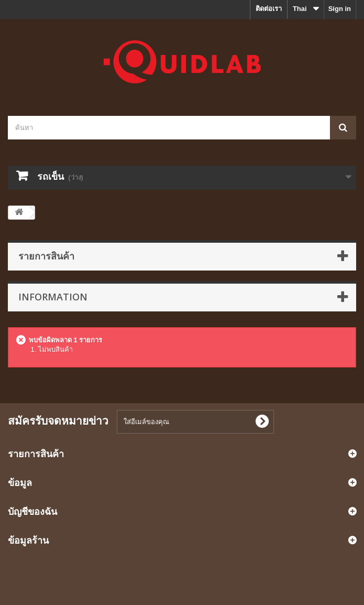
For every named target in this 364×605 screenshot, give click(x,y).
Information (53, 297)
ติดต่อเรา (269, 9)
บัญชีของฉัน (32, 511)
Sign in (340, 9)
